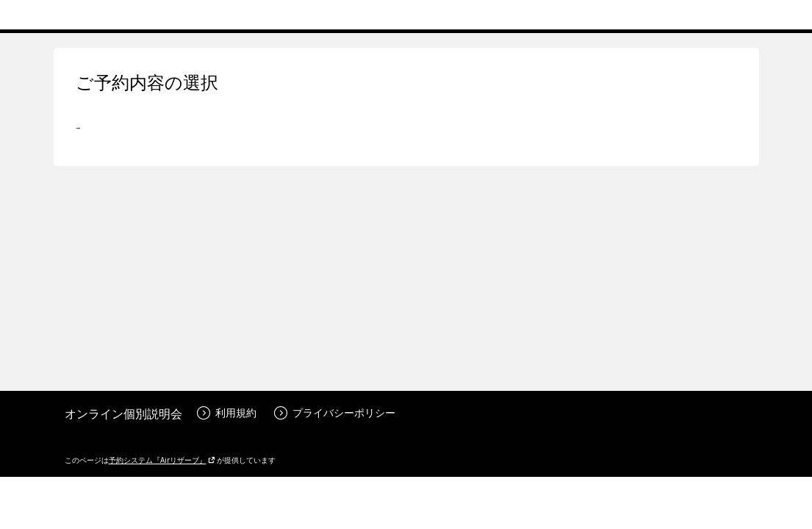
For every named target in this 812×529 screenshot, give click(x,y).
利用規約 (227, 413)
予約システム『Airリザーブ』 (162, 460)
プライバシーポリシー (335, 413)
